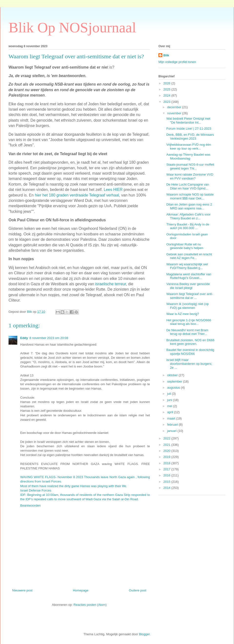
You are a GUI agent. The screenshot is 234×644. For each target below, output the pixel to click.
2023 (167, 102)
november (175, 113)
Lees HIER (113, 190)
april (171, 412)
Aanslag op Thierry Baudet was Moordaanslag (188, 157)
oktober (173, 375)
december (175, 107)
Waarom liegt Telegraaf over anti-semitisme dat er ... (190, 296)
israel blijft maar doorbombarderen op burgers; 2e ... (189, 364)
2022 (167, 438)
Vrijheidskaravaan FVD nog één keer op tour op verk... (189, 147)
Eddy (24, 338)
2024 (167, 95)
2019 (167, 457)
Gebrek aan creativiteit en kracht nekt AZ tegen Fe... (189, 256)
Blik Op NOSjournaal (72, 27)
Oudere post (137, 590)
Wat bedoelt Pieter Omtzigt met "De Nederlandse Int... (188, 121)
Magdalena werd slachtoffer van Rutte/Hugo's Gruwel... (189, 276)
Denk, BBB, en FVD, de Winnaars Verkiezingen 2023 (190, 137)
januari (172, 431)
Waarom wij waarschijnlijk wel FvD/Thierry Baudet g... (187, 266)
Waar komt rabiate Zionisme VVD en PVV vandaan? (190, 176)
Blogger (144, 634)
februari (173, 425)
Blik (166, 55)
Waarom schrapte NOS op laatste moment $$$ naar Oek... (190, 196)
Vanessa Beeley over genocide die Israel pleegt (188, 286)
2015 (167, 482)
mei (170, 406)
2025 (167, 89)
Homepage (81, 590)
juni (170, 400)
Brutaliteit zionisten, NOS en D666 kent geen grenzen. (190, 342)
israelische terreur (110, 284)
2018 (167, 463)
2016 (167, 475)
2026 (167, 83)
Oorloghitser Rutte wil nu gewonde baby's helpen (185, 246)
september (175, 381)
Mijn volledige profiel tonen (177, 62)
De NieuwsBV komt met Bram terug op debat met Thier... (187, 332)
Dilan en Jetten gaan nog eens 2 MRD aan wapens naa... (189, 206)
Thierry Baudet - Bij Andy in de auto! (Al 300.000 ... (188, 226)
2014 (167, 488)
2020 (167, 451)
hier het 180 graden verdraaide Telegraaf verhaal (77, 195)
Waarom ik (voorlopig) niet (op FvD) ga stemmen (187, 306)
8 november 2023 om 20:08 (49, 338)
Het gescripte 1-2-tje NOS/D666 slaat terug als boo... (189, 322)
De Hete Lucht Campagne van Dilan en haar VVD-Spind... (188, 186)
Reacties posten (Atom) (90, 605)
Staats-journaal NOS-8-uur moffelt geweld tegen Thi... (190, 166)
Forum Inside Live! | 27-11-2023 (189, 129)
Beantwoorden (30, 505)
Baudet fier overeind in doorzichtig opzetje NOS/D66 (190, 352)
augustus (174, 388)
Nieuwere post (22, 590)
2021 (167, 445)
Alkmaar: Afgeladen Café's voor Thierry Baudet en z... (188, 216)
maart (172, 418)
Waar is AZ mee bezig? (183, 314)
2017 (167, 469)
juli (170, 394)
